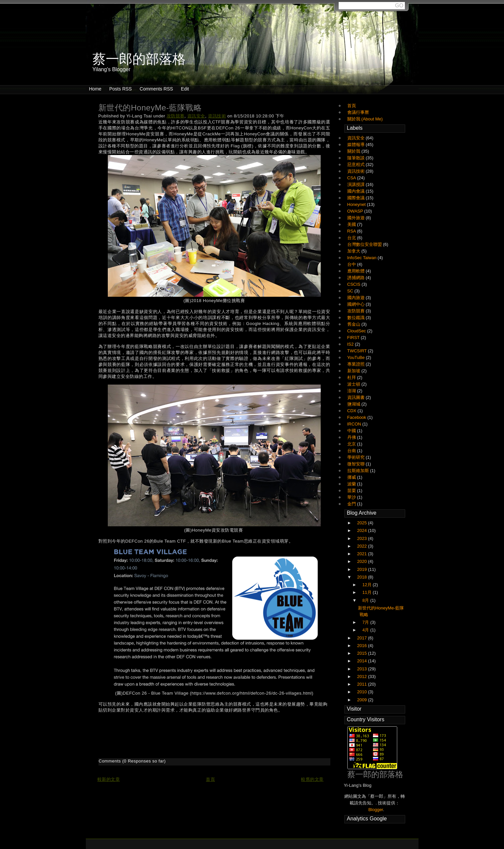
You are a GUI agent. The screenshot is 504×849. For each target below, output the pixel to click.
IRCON (355, 424)
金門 (352, 504)
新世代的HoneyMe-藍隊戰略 (150, 108)
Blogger (376, 810)
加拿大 (354, 251)
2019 (363, 569)
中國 (352, 431)
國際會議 (357, 198)
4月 (366, 630)
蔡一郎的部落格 (375, 774)
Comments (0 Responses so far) (132, 761)
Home (95, 89)
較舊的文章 (312, 779)
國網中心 (357, 304)
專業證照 (357, 364)
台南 (352, 451)
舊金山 (354, 324)
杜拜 (352, 377)
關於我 (354, 151)
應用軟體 (357, 271)
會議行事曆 (358, 112)
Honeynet (357, 204)
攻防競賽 (176, 116)
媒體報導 (357, 145)
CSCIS (354, 284)
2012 (363, 677)
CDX (352, 411)
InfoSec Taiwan (363, 258)
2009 (363, 700)
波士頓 (354, 384)
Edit (185, 89)
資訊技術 (217, 116)
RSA (352, 231)
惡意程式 (357, 165)
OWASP (356, 211)
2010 (363, 692)
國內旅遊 (357, 298)
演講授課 (357, 184)
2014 (363, 661)
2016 (363, 646)
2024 (363, 530)
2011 (363, 684)
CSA (352, 178)
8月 (366, 600)
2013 (363, 669)
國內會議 (357, 191)
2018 (363, 577)
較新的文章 (109, 779)
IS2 (351, 344)
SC (351, 291)
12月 (367, 585)
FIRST (354, 338)
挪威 (352, 477)
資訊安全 (196, 116)
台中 (352, 264)
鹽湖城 (354, 404)
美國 (352, 224)
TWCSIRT (358, 351)
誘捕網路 (357, 278)
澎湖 (352, 391)
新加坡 (354, 371)
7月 (366, 622)
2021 (363, 554)
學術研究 (357, 457)
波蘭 (352, 484)
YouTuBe (357, 357)
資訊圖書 (357, 397)
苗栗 (352, 491)
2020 (363, 561)
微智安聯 (357, 464)
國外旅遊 (357, 218)
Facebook (357, 417)
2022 (363, 546)
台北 (352, 238)
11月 (367, 592)
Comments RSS (156, 89)
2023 (363, 538)
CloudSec (357, 331)
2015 (363, 653)
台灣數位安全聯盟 (365, 244)
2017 (363, 638)
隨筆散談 (357, 158)
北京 (352, 444)
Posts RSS (120, 89)
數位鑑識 (357, 318)
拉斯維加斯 (359, 471)
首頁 (210, 779)
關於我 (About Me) (365, 119)
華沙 (352, 497)
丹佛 (352, 437)
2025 (363, 523)
